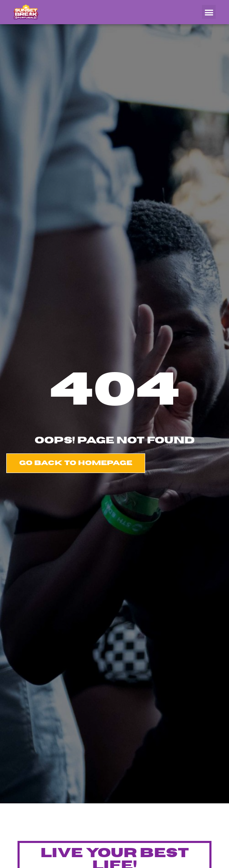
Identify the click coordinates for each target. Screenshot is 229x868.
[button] (209, 12)
